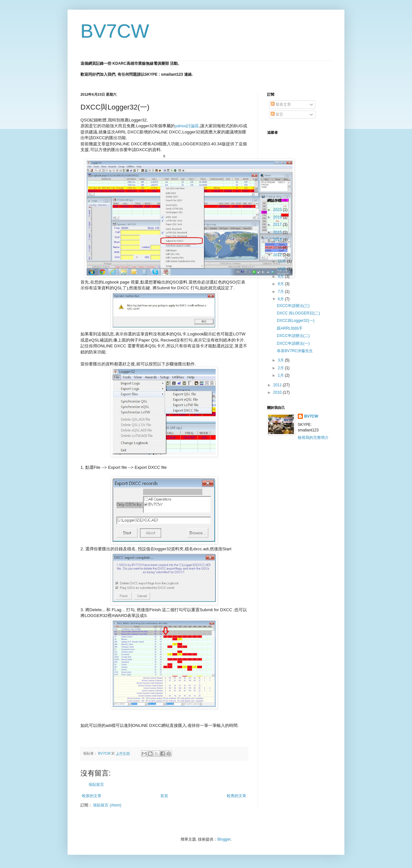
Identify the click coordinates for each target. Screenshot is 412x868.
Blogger (224, 839)
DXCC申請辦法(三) (293, 306)
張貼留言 (96, 785)
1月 (281, 375)
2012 (278, 255)
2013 (278, 247)
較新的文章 (92, 796)
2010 (278, 392)
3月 (281, 360)
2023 (278, 210)
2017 (278, 225)
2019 (278, 217)
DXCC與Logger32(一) (296, 321)
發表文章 (281, 104)
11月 (282, 261)
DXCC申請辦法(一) (293, 343)
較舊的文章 (237, 796)
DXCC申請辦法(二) (293, 336)
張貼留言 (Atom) (107, 805)
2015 (278, 232)
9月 (281, 276)
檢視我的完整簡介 (313, 438)
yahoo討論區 (187, 126)
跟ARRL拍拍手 (290, 328)
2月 (281, 368)
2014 (278, 240)
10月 (282, 269)
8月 (281, 284)
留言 (277, 114)
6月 (281, 299)
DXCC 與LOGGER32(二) (298, 313)
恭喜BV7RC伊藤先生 (295, 351)
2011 (278, 385)
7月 (281, 292)
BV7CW (115, 31)
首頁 (164, 796)
